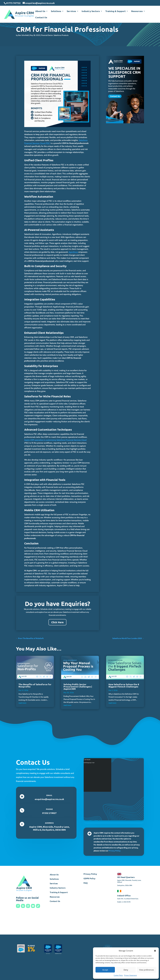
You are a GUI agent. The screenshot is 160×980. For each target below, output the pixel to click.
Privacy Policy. (115, 851)
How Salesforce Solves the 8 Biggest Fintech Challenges (124, 685)
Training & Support (115, 11)
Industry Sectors (91, 11)
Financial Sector (47, 35)
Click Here (57, 622)
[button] (155, 951)
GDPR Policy (89, 878)
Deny (126, 970)
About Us (40, 11)
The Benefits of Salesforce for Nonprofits (35, 685)
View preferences (146, 970)
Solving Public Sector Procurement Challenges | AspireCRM (78, 686)
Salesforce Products (61, 35)
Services (71, 11)
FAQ (86, 883)
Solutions (56, 11)
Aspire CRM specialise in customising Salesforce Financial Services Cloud (55, 440)
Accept (105, 970)
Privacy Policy (90, 874)
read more (22, 703)
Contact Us (41, 18)
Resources (137, 11)
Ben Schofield (23, 35)
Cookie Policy (118, 975)
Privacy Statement (130, 975)
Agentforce (73, 252)
